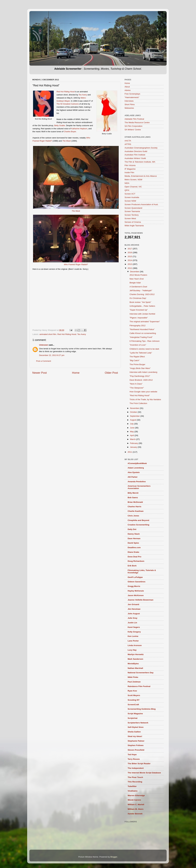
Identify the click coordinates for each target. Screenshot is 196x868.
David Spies (133, 543)
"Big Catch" (135, 360)
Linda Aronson (135, 645)
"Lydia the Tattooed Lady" (141, 353)
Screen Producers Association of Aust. (141, 204)
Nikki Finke (133, 677)
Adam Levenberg (136, 468)
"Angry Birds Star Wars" (140, 368)
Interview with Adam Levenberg (143, 372)
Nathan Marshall (135, 668)
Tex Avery (83, 95)
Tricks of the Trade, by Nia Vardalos (145, 399)
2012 (130, 268)
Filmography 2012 (138, 326)
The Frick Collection (138, 403)
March (133, 439)
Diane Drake (133, 552)
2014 (130, 260)
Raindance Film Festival (139, 686)
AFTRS (128, 144)
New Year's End (137, 279)
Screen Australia (132, 197)
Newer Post (40, 373)
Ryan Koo (132, 691)
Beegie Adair (135, 283)
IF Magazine (130, 169)
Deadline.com (134, 547)
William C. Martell (136, 804)
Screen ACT (130, 194)
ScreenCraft (133, 705)
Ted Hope (132, 755)
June (132, 428)
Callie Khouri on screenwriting (143, 333)
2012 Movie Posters (138, 275)
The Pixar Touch (135, 777)
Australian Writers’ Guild (135, 158)
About (127, 87)
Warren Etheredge (136, 795)
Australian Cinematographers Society (141, 148)
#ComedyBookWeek (137, 463)
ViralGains (133, 791)
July (132, 424)
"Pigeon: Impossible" (139, 318)
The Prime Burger (137, 364)
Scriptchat (133, 718)
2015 (130, 256)
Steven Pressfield (136, 750)
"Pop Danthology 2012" (140, 376)
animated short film (48, 334)
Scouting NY (134, 700)
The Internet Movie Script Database (144, 773)
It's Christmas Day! (138, 298)
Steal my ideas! (135, 736)
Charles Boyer (70, 132)
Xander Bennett (135, 814)
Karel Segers (134, 627)
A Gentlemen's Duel (138, 287)
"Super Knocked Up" (139, 310)
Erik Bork (132, 566)
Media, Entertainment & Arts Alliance (141, 176)
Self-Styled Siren (136, 727)
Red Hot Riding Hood (67, 334)
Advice (128, 90)
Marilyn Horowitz (136, 654)
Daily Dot (132, 529)
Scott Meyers (134, 695)
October (134, 412)
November (135, 408)
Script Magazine (135, 714)
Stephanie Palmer (136, 741)
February (134, 443)
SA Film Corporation (133, 126)
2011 (130, 452)
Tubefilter (132, 786)
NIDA (127, 183)
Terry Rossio (134, 759)
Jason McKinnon (136, 595)
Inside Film (129, 172)
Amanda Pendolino (137, 482)
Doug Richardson (136, 561)
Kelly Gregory (134, 632)
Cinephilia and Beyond (138, 520)
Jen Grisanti (133, 604)
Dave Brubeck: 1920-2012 (141, 380)
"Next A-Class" (136, 384)
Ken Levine (133, 636)
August (133, 420)
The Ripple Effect (137, 357)
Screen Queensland (133, 208)
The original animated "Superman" (145, 322)
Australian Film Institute (135, 155)
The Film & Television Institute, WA (140, 162)
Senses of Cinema (133, 222)
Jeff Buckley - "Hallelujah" (141, 290)
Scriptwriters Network (138, 723)
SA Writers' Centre (133, 130)
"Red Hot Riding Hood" (140, 395)
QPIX (127, 190)
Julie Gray (132, 618)
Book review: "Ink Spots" (140, 302)
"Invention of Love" (138, 345)
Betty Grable (60, 125)
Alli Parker (133, 477)
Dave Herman (134, 538)
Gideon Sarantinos (137, 582)
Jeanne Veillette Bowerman (141, 600)
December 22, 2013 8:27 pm (52, 355)
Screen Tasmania (132, 211)
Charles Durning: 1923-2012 (142, 294)
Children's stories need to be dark (144, 349)
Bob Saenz (133, 498)
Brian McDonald (135, 502)
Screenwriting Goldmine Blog (142, 709)
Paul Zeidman (134, 682)
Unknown (44, 345)
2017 (130, 249)
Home (76, 373)
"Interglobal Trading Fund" (141, 337)
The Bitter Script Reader (139, 764)
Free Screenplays (132, 94)
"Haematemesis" (132, 97)
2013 (130, 264)
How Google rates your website (143, 392)
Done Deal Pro (134, 557)
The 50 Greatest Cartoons (68, 104)
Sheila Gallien (134, 732)
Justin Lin (132, 623)
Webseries (129, 108)
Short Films (130, 104)
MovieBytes (133, 664)
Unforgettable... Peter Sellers (142, 306)
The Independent (136, 768)
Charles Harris (134, 507)
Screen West (130, 218)
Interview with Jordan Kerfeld (142, 314)
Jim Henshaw (134, 609)
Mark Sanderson (135, 659)
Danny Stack (134, 534)
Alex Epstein (134, 472)
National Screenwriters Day (141, 673)
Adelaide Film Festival (134, 119)
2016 (130, 252)
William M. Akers (136, 809)
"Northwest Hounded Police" (142, 329)
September (135, 416)
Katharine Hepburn (79, 129)
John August (134, 614)
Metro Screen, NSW (133, 180)
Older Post (111, 373)
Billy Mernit (133, 493)
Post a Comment (44, 361)
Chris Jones (133, 516)
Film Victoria (130, 165)
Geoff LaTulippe (135, 577)
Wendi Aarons (134, 800)
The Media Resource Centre (137, 123)
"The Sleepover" (137, 388)
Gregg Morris (134, 586)
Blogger (114, 857)
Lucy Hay (132, 650)
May (132, 432)
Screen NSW (130, 201)
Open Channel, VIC (133, 187)
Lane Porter (133, 641)
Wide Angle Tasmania (134, 226)
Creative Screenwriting (138, 525)
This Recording (135, 782)
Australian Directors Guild (136, 151)
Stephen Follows (136, 745)
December (135, 272)
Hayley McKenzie (136, 591)
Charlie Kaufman (136, 511)
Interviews (129, 101)
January (134, 447)
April (132, 435)
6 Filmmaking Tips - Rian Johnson (145, 341)
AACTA (128, 141)
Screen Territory (132, 215)
